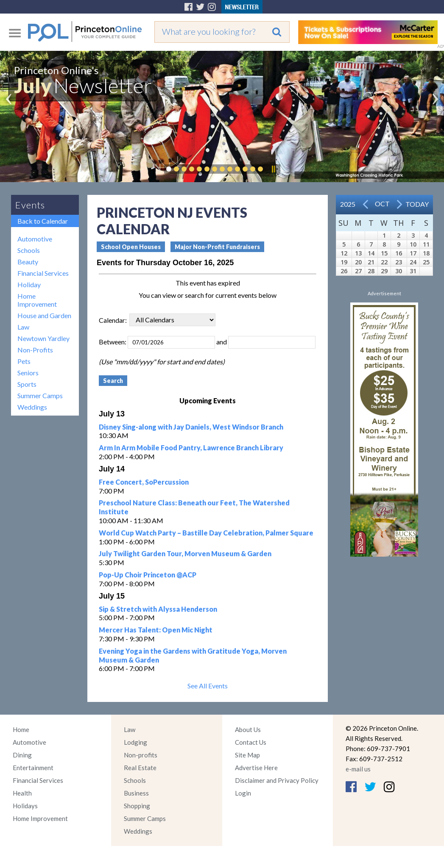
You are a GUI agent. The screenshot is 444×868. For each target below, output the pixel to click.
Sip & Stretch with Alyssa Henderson (158, 609)
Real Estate (140, 768)
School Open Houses (131, 247)
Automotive (35, 239)
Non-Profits (35, 350)
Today (417, 204)
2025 (348, 204)
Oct (382, 204)
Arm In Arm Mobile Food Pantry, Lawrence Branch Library (191, 448)
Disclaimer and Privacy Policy (277, 780)
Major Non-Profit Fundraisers (217, 247)
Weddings (32, 407)
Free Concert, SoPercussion (144, 482)
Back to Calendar (43, 221)
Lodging (135, 742)
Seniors (28, 373)
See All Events (208, 686)
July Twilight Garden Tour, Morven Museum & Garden (185, 553)
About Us (248, 729)
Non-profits (141, 755)
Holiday (29, 284)
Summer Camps (40, 395)
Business (136, 793)
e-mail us (358, 769)
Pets (24, 361)
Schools (29, 250)
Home (21, 729)
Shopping (137, 806)
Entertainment (33, 768)
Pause (273, 169)
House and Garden (44, 315)
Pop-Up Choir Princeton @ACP (148, 575)
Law (23, 327)
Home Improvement (37, 300)
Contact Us (251, 742)
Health (22, 793)
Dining (22, 755)
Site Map (247, 755)
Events (30, 205)
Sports (27, 384)
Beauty (28, 262)
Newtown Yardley (43, 338)
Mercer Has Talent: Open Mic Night (156, 630)
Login (243, 793)
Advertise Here (256, 768)
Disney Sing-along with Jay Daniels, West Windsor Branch (191, 427)
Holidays (25, 806)
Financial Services (43, 273)
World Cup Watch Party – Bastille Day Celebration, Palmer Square (206, 533)
